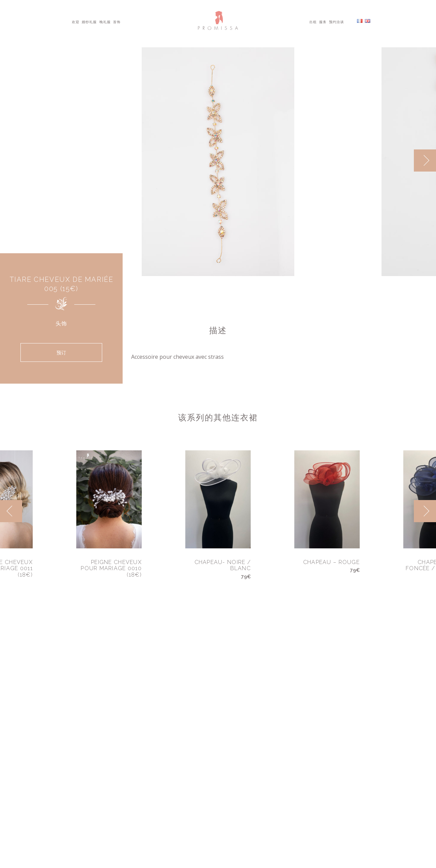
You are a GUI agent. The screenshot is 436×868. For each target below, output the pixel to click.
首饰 (117, 21)
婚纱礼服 (89, 21)
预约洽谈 (337, 21)
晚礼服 (105, 21)
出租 (313, 21)
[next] (425, 160)
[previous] (11, 511)
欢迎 (76, 21)
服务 (323, 21)
